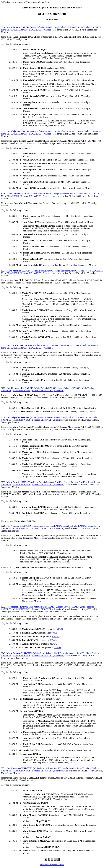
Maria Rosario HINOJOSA (19, 482)
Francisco (47, 30)
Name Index (59, 865)
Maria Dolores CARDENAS (19, 653)
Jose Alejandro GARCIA (18, 131)
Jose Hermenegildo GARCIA (20, 388)
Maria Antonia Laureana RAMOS (45, 417)
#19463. (53, 640)
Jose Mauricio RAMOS (17, 607)
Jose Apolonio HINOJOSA (19, 526)
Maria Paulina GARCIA (18, 194)
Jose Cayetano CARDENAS (19, 768)
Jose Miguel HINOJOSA (18, 417)
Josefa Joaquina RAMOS (73, 653)
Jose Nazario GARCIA (17, 345)
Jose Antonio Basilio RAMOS (42, 607)
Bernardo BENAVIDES (31, 30)
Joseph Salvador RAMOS (65, 27)
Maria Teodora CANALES (89, 27)
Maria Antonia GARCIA (18, 27)
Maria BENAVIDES (10, 30)
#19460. (60, 629)
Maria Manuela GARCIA (18, 271)
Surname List (46, 865)
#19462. (56, 636)
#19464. (53, 644)
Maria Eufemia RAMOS (41, 27)
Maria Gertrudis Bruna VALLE (47, 653)
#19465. (58, 647)
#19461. (54, 633)
